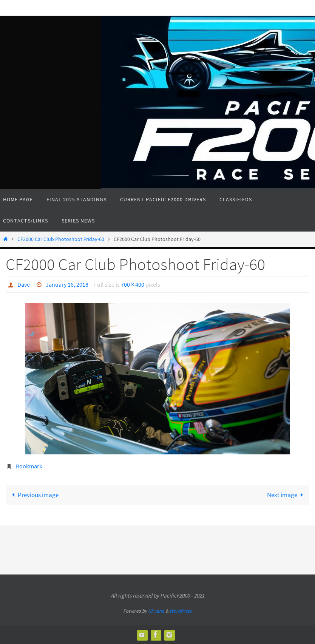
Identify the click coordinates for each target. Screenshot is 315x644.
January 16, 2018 (67, 284)
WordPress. (181, 611)
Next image (287, 495)
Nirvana (156, 611)
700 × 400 (133, 284)
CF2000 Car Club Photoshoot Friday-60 (61, 239)
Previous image (34, 495)
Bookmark (29, 466)
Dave (24, 284)
